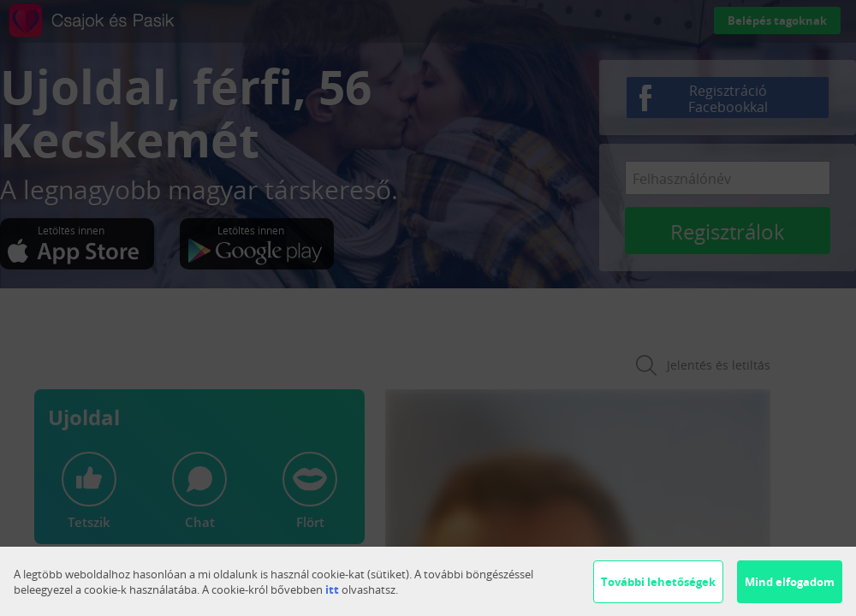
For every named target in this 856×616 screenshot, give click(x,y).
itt (332, 589)
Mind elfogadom (790, 582)
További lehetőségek (658, 582)
